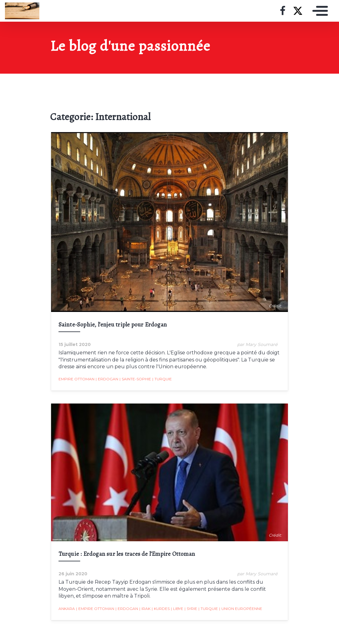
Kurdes (160, 609)
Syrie (190, 609)
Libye (176, 609)
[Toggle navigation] (319, 11)
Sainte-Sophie (135, 380)
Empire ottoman (76, 380)
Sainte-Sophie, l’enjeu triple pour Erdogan (112, 325)
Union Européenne (240, 609)
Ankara (66, 609)
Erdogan (106, 380)
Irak (144, 609)
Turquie (161, 380)
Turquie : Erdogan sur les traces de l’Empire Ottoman (126, 555)
